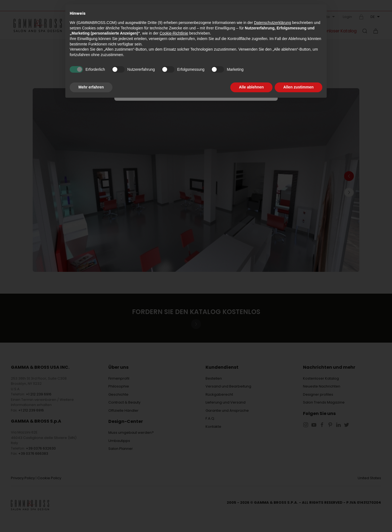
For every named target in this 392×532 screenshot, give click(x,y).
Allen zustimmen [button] (298, 87)
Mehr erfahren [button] (91, 87)
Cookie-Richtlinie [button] (174, 33)
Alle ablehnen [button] (251, 87)
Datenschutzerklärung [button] (272, 23)
